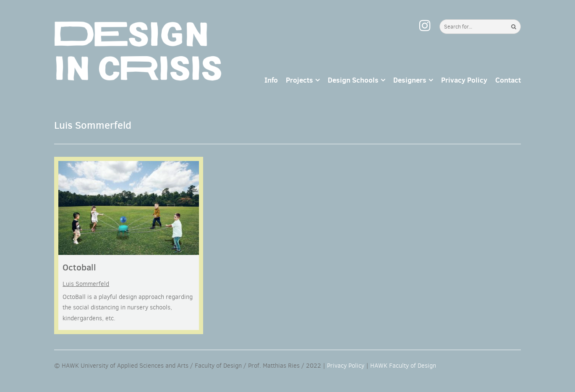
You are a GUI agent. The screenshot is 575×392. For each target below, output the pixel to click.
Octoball (79, 267)
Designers (410, 80)
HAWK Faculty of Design (403, 366)
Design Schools (353, 80)
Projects (299, 80)
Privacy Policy (464, 80)
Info (271, 80)
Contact (508, 80)
